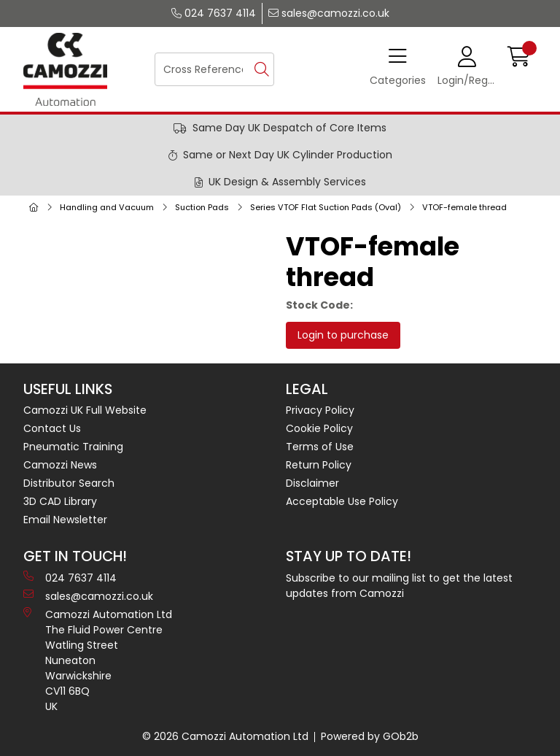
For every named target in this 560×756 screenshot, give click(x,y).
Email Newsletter (65, 520)
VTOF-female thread (464, 207)
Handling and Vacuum (107, 207)
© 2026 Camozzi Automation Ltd (225, 736)
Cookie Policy (319, 428)
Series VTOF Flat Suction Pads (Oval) (326, 207)
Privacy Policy (320, 410)
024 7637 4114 (214, 13)
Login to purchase (343, 335)
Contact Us (52, 428)
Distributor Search (69, 483)
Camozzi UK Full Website (85, 410)
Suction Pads (202, 207)
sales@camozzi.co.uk (329, 13)
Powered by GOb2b (370, 736)
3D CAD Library (60, 501)
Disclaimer (312, 483)
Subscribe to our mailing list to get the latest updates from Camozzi (399, 586)
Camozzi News (60, 465)
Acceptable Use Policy (342, 501)
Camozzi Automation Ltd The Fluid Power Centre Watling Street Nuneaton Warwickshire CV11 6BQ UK (98, 660)
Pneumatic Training (73, 447)
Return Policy (319, 465)
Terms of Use (320, 447)
